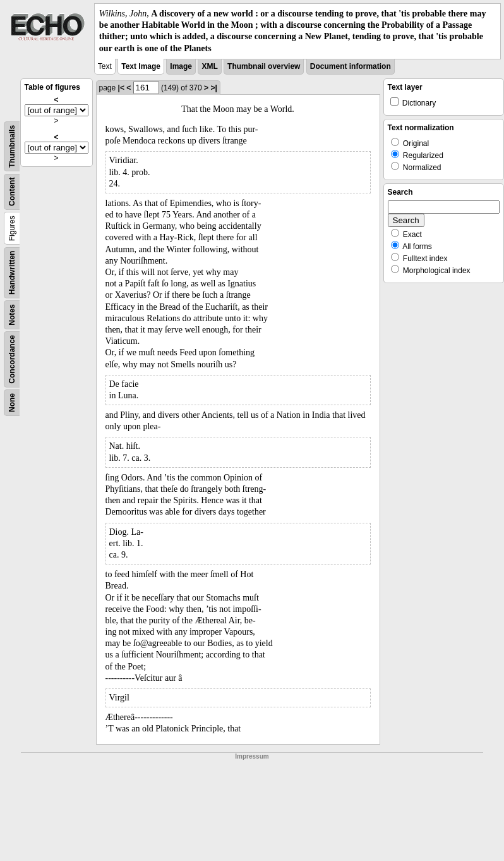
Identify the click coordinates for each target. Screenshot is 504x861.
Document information (351, 66)
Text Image (141, 66)
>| (213, 88)
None (12, 403)
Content (12, 191)
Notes (12, 314)
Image (181, 66)
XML (209, 66)
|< (121, 88)
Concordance (12, 359)
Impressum (252, 756)
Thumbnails (12, 146)
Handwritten (12, 272)
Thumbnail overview (264, 66)
